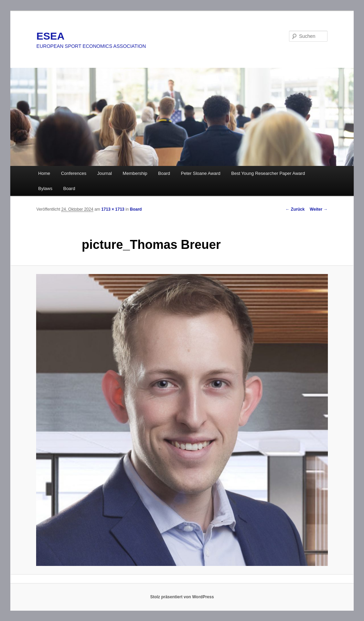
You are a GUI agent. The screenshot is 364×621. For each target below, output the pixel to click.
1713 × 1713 (113, 209)
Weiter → (319, 209)
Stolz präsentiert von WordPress (182, 597)
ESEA (51, 36)
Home (44, 173)
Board (164, 173)
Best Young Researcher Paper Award (268, 173)
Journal (104, 173)
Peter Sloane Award (201, 173)
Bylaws (45, 188)
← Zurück (295, 209)
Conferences (74, 173)
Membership (135, 173)
